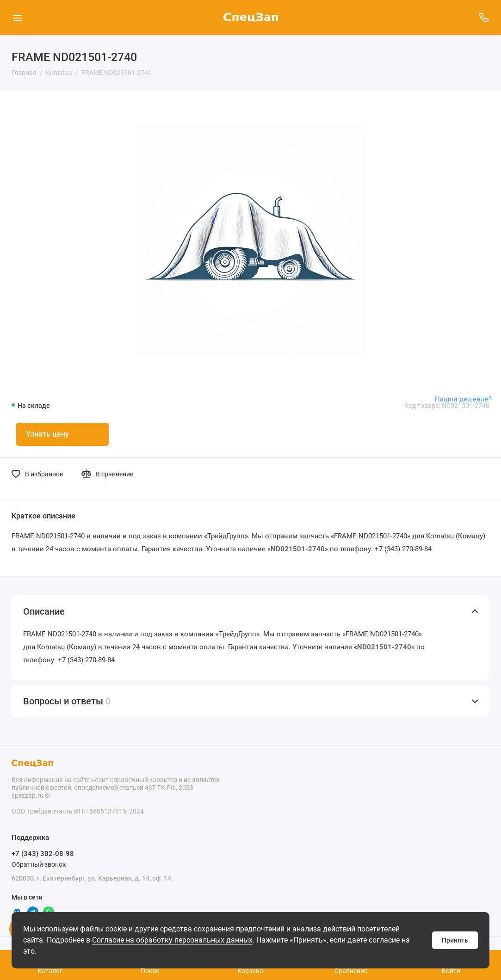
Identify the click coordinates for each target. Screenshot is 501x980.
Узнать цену (47, 434)
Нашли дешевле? (463, 399)
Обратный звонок (39, 864)
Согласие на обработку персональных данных (172, 940)
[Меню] (17, 17)
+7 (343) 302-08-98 (43, 854)
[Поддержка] (484, 17)
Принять (455, 940)
